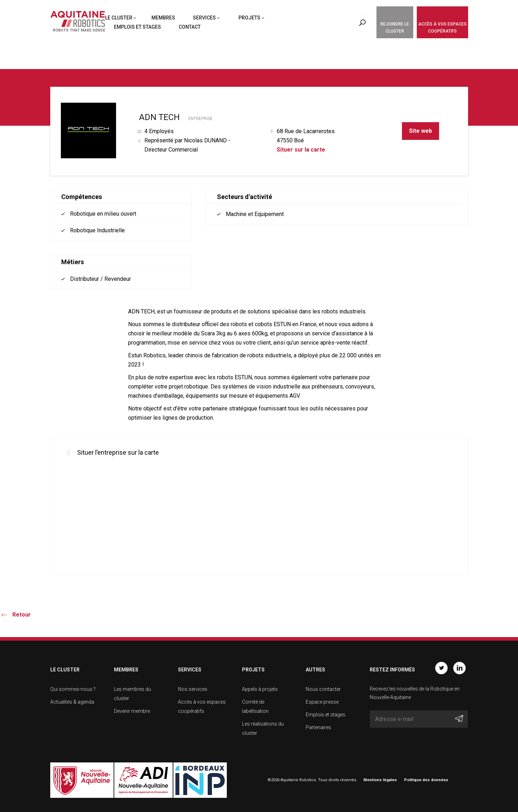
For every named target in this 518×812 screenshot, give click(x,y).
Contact (190, 27)
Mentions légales (380, 780)
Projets (249, 18)
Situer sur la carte (301, 150)
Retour (22, 615)
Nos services (193, 689)
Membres (163, 18)
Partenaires (318, 727)
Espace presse (322, 702)
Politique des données (426, 780)
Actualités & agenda (72, 702)
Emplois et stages (137, 27)
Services (204, 18)
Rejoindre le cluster (395, 28)
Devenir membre (132, 711)
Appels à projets (260, 689)
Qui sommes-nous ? (73, 689)
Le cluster (119, 18)
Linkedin (459, 668)
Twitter (441, 668)
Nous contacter (323, 689)
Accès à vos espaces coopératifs (442, 28)
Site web (421, 131)
